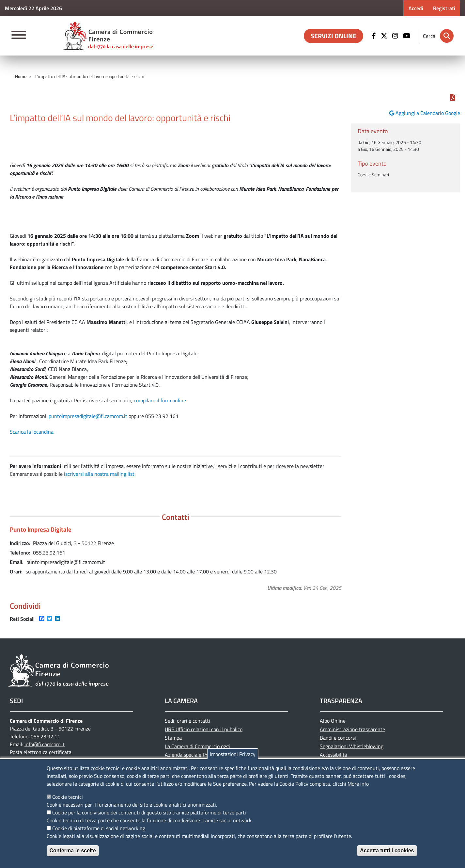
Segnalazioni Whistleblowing (352, 746)
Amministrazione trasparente (352, 729)
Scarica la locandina (32, 432)
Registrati (444, 8)
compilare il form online (160, 400)
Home (21, 76)
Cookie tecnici (68, 797)
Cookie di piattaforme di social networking (99, 828)
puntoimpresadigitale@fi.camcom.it (88, 416)
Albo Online (333, 721)
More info (358, 784)
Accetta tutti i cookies (387, 851)
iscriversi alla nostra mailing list (99, 474)
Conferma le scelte (73, 851)
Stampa (173, 738)
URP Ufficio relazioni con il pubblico (204, 729)
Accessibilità (333, 755)
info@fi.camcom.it (45, 744)
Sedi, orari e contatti (187, 721)
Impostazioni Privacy (233, 754)
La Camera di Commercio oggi (197, 746)
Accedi (416, 8)
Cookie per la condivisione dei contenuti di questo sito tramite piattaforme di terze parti (149, 812)
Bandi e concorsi (338, 738)
